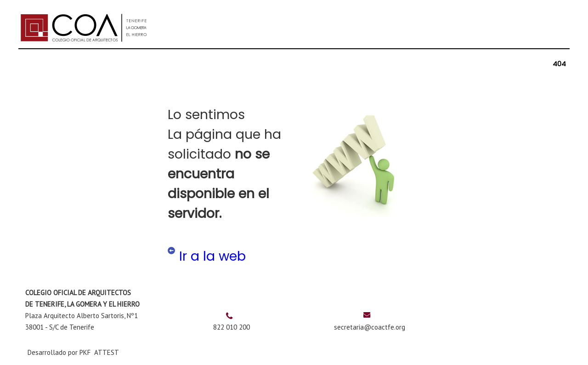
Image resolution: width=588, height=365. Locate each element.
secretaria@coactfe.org (370, 327)
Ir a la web (212, 256)
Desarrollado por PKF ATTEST (73, 352)
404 (559, 64)
